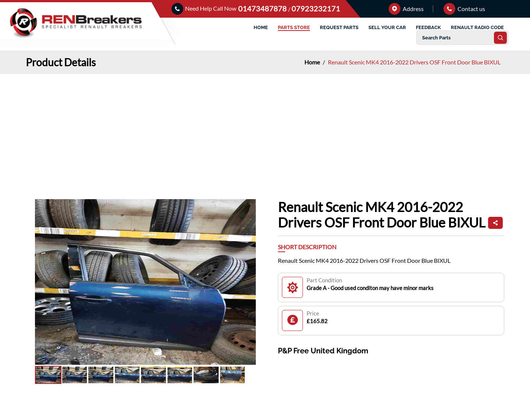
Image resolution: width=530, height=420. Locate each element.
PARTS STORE (294, 27)
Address (406, 9)
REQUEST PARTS (339, 27)
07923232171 (316, 8)
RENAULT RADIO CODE (477, 27)
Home (313, 62)
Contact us (464, 9)
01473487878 (263, 8)
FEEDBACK (428, 27)
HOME (261, 27)
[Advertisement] (265, 129)
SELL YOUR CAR (387, 27)
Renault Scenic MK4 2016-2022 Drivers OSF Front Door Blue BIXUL (414, 62)
